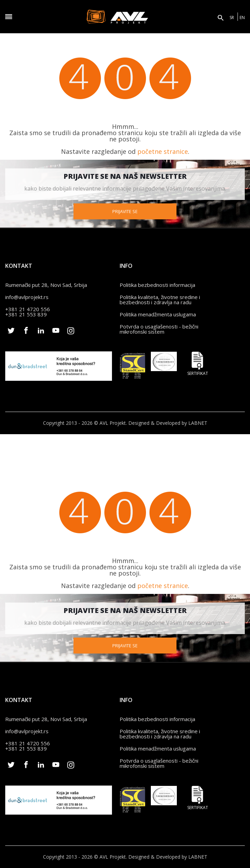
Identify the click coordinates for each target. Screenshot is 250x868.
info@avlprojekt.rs (27, 297)
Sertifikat (198, 364)
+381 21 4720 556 (28, 309)
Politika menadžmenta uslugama (158, 314)
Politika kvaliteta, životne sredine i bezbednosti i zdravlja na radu (160, 300)
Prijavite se (125, 211)
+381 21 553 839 (26, 314)
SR (232, 17)
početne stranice (163, 151)
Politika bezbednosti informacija (157, 285)
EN (242, 17)
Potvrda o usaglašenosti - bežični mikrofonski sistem (159, 329)
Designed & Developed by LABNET (168, 423)
